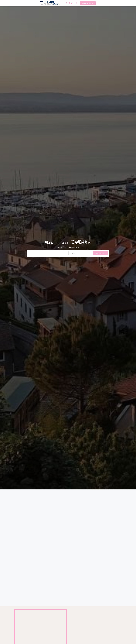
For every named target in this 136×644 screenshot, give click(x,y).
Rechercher (100, 253)
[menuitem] (76, 3)
